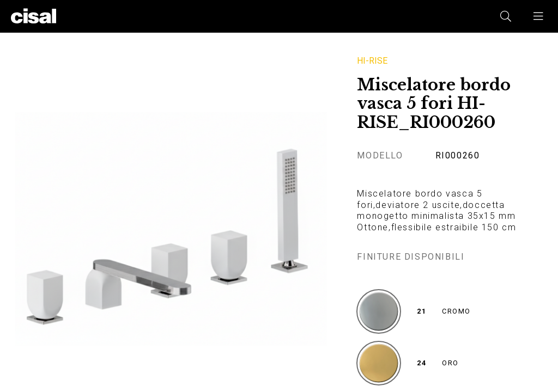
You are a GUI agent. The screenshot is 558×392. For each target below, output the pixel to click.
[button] (539, 16)
